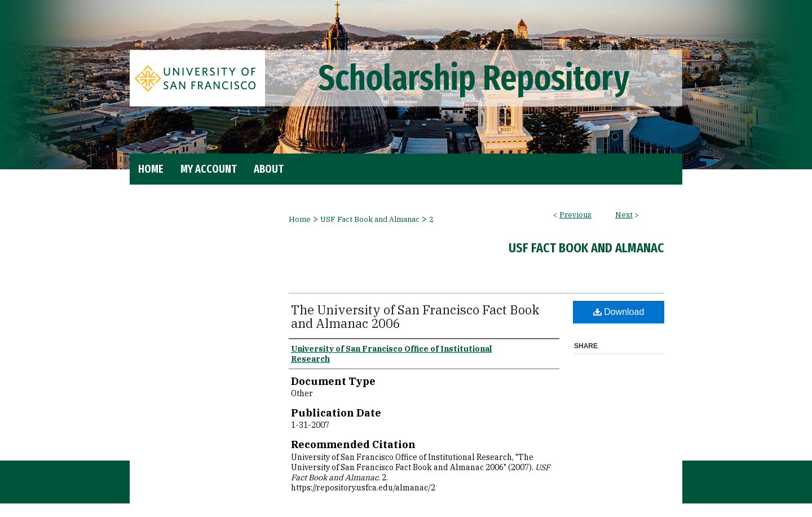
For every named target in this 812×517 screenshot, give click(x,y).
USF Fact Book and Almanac (370, 219)
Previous (575, 215)
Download (619, 312)
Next (624, 215)
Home (300, 219)
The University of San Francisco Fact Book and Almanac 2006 (415, 316)
